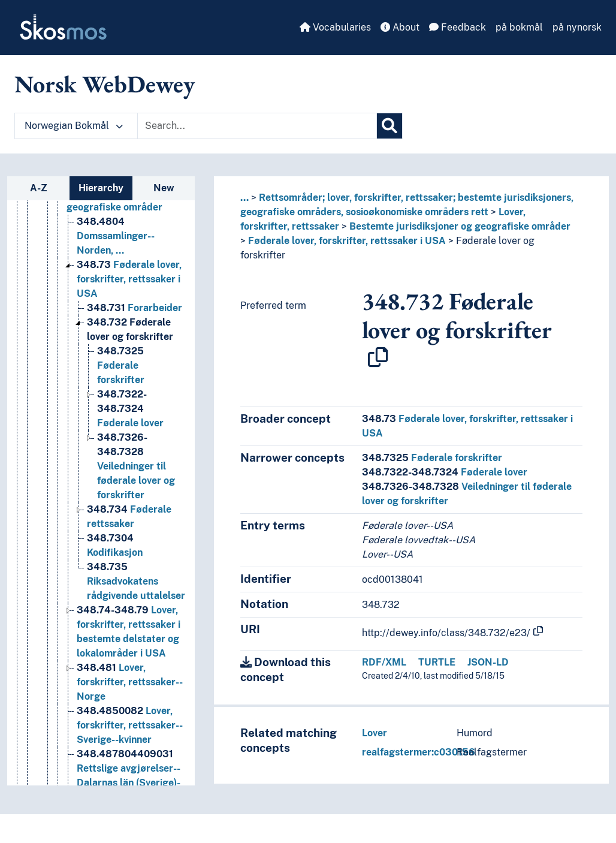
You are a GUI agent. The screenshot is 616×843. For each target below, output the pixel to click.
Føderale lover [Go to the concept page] (130, 409)
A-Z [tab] (39, 188)
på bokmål (519, 27)
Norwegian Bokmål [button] (74, 126)
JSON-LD (488, 662)
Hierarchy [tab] (101, 188)
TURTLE (437, 662)
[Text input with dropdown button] (257, 126)
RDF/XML (384, 662)
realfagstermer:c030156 (419, 752)
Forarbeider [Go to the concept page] (135, 308)
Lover (375, 733)
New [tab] (164, 188)
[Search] (389, 126)
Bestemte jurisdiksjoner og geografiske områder (460, 226)
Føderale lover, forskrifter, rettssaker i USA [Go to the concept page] (129, 279)
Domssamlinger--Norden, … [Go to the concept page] (116, 236)
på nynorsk (577, 27)
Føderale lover (445, 472)
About (400, 27)
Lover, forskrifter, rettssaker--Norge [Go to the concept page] (130, 682)
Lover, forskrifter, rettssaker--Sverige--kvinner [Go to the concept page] (130, 725)
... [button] (244, 198)
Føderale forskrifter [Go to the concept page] (121, 365)
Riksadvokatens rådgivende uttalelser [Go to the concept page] (136, 581)
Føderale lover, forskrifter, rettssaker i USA (347, 241)
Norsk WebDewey (105, 84)
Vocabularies (335, 27)
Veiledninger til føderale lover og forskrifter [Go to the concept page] (136, 466)
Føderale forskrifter (432, 458)
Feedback (458, 27)
